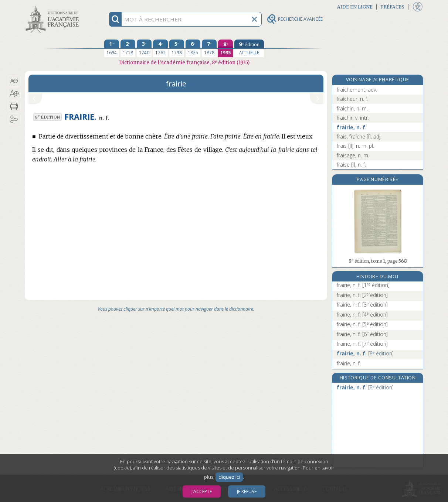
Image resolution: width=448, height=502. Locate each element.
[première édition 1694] (112, 48)
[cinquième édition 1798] (177, 48)
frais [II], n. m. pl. (355, 146)
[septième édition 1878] (209, 48)
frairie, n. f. (352, 127)
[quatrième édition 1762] (160, 48)
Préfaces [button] (392, 7)
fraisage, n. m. (353, 155)
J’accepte (202, 491)
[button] (14, 81)
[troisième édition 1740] (144, 48)
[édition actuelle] (249, 48)
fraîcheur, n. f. (352, 99)
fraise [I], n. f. (351, 165)
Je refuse (247, 491)
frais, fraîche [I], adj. (359, 136)
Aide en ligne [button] (355, 7)
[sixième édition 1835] (193, 48)
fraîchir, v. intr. (353, 118)
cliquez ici (229, 477)
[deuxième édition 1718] (128, 48)
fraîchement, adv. (357, 90)
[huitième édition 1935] (225, 48)
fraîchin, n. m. (352, 108)
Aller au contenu (54, 6)
